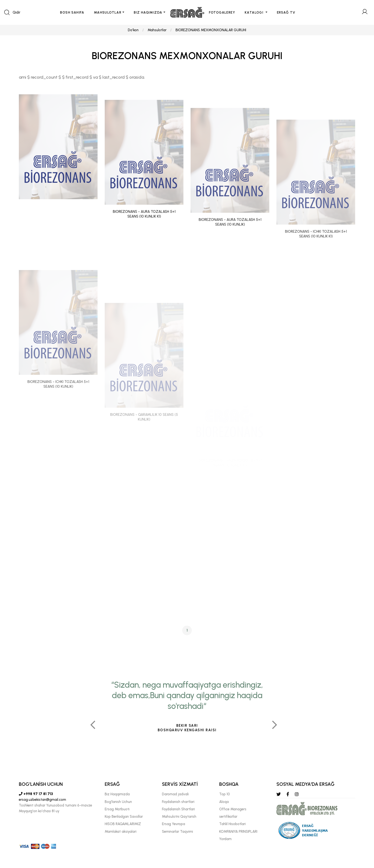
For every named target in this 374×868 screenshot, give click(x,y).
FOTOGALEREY (222, 13)
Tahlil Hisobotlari (232, 824)
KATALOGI (255, 13)
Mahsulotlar (157, 30)
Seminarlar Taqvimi (177, 832)
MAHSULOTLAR (108, 13)
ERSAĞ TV (286, 13)
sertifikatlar (228, 817)
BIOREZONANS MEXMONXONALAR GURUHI (211, 30)
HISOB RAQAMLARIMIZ (123, 824)
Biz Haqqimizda (117, 794)
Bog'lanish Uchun (118, 802)
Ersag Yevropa (174, 824)
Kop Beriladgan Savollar (124, 817)
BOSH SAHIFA (72, 13)
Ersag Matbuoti (117, 809)
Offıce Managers (233, 809)
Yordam (225, 839)
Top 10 (225, 794)
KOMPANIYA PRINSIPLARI (238, 832)
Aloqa (224, 802)
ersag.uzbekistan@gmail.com (42, 800)
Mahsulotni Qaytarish (179, 817)
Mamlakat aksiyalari (121, 832)
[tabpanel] (187, 758)
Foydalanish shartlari (178, 802)
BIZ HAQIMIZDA (148, 13)
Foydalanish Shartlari (178, 809)
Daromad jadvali (175, 794)
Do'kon (133, 30)
